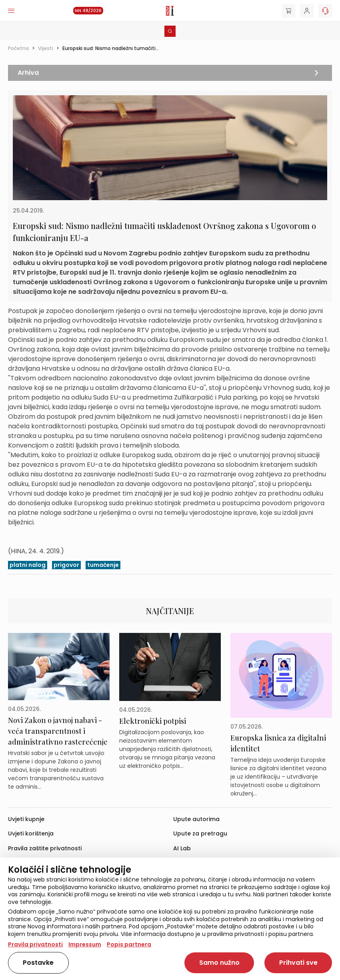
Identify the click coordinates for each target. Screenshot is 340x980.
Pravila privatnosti (35, 944)
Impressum (85, 944)
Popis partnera (129, 944)
